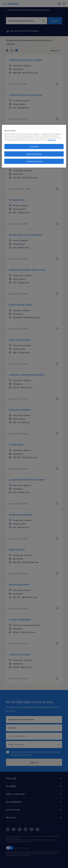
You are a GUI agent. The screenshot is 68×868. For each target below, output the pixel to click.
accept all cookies (34, 161)
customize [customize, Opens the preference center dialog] (34, 146)
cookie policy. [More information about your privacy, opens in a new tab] (52, 140)
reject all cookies (34, 154)
